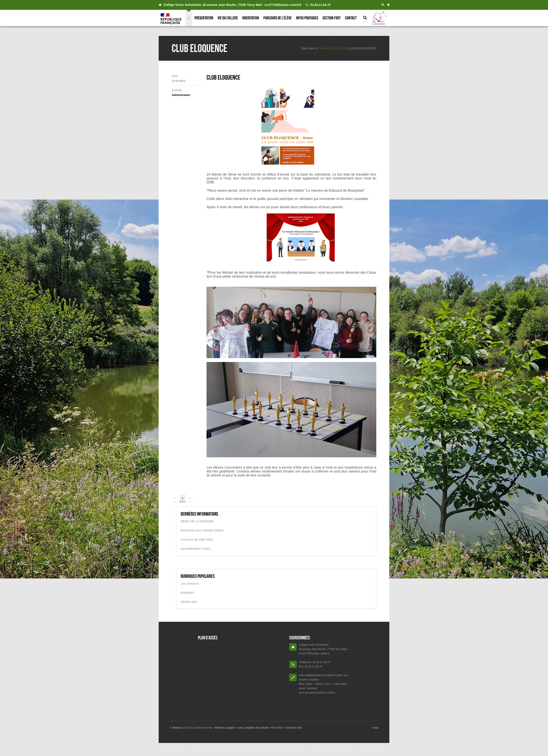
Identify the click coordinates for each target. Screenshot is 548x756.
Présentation (204, 18)
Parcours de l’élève (277, 18)
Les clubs (339, 48)
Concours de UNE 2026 (197, 540)
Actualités (187, 593)
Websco (177, 728)
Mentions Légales (225, 728)
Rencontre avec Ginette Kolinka (202, 530)
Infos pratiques (307, 18)
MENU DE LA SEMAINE (197, 521)
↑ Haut (375, 728)
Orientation (251, 18)
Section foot (332, 18)
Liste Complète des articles (253, 728)
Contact (351, 18)
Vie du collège (228, 18)
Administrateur (181, 95)
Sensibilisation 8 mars (195, 549)
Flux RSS (277, 728)
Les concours (190, 583)
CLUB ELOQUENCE (223, 77)
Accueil (325, 48)
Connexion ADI (293, 728)
